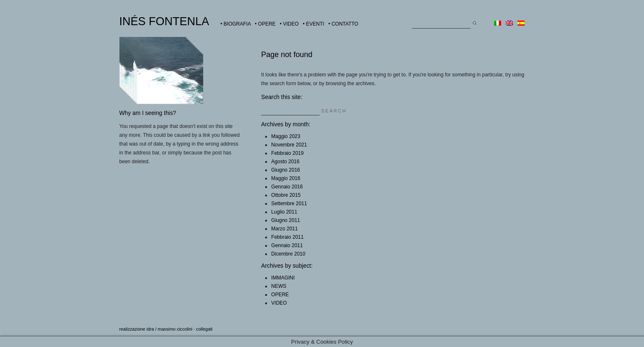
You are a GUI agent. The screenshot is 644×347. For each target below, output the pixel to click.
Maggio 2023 (286, 136)
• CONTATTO (344, 24)
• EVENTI (314, 24)
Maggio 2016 (286, 178)
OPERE (280, 295)
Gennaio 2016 (287, 187)
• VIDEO (289, 24)
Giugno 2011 (286, 220)
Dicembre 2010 (288, 254)
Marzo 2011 (284, 229)
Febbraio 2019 (287, 153)
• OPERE (265, 24)
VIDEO (279, 303)
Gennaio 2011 (287, 245)
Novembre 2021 (289, 145)
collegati (204, 329)
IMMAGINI (283, 278)
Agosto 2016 (285, 162)
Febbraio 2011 (287, 237)
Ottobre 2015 (286, 195)
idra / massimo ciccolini (170, 329)
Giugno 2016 (286, 170)
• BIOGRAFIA (235, 24)
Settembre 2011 (289, 204)
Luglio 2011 (284, 212)
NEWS (279, 286)
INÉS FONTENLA (164, 21)
